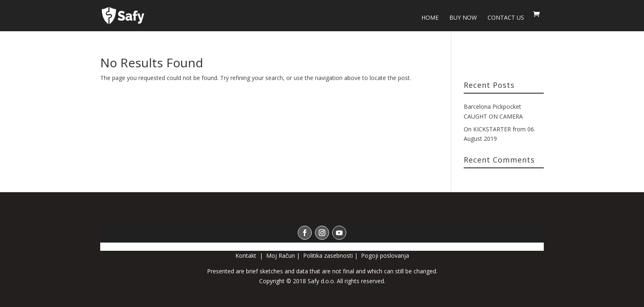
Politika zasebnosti (328, 255)
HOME (430, 18)
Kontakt (247, 255)
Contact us (506, 18)
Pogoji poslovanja (385, 255)
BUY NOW (463, 18)
